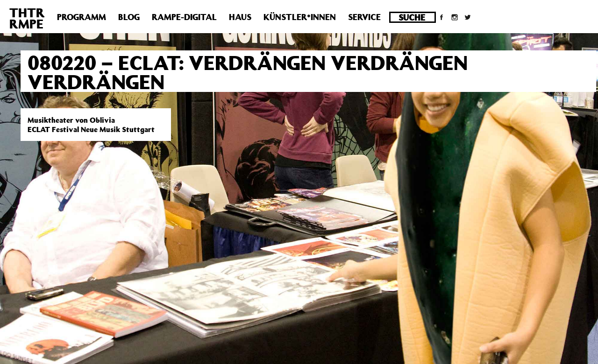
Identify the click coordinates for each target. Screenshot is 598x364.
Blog (129, 17)
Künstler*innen (300, 17)
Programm (82, 17)
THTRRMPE (27, 18)
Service (364, 17)
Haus (240, 17)
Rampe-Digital (184, 17)
